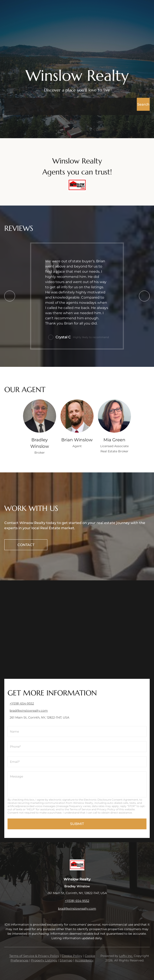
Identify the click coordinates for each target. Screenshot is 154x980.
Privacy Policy (106, 809)
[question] (77, 784)
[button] (143, 104)
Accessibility (84, 960)
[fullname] (77, 731)
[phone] (77, 747)
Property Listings (44, 960)
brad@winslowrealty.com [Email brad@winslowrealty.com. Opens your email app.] (77, 909)
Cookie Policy (72, 956)
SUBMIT (77, 824)
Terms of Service (80, 809)
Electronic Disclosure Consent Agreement (111, 800)
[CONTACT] (26, 545)
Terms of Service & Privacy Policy (34, 956)
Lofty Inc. (126, 956)
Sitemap (66, 960)
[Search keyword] (71, 104)
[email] (77, 762)
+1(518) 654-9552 (77, 901)
